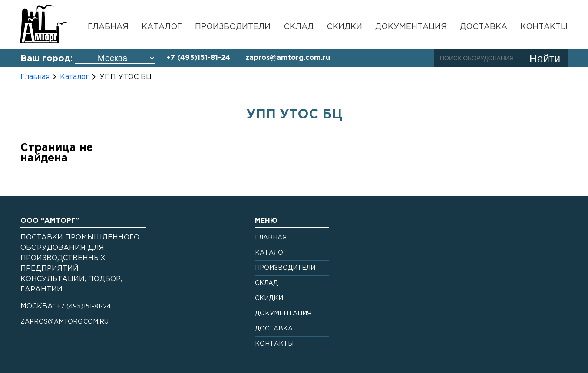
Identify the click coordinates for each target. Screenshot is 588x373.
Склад (299, 27)
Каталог (162, 27)
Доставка (484, 27)
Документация (411, 27)
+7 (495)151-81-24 (198, 58)
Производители (233, 27)
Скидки (344, 27)
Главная (108, 27)
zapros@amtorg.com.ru (288, 58)
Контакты (544, 27)
